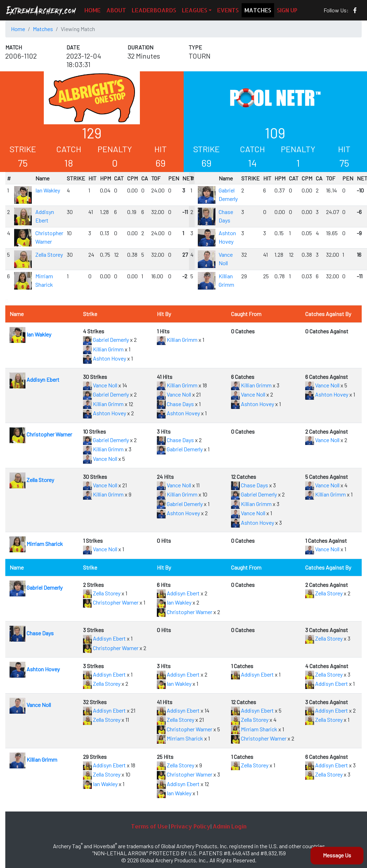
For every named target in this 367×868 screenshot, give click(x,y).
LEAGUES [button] (195, 10)
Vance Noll (100, 385)
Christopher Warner (41, 434)
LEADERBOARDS (154, 10)
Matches (43, 29)
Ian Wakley (48, 190)
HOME (93, 10)
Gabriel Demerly (106, 340)
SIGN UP (287, 10)
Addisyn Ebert (34, 379)
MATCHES (258, 10)
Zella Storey (49, 254)
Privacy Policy (191, 826)
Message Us (337, 855)
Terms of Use (149, 826)
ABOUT (116, 10)
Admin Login (230, 826)
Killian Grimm (103, 349)
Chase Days (175, 404)
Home (18, 29)
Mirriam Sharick (36, 544)
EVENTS (228, 10)
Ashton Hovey (105, 358)
